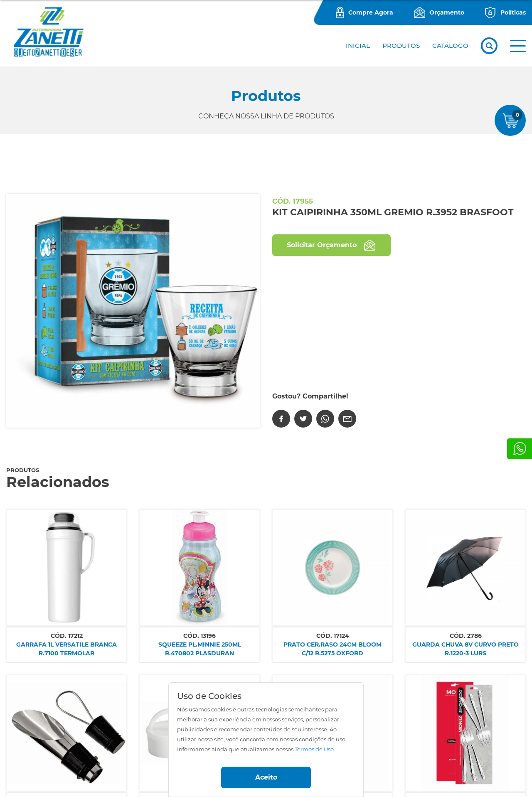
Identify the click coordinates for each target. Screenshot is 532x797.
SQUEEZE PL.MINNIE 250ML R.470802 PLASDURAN (200, 649)
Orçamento (447, 12)
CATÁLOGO (450, 46)
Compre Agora (371, 12)
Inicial (358, 46)
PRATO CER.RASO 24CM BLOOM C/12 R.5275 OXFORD (332, 649)
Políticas (513, 12)
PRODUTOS (401, 46)
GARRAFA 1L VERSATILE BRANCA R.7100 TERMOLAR (66, 649)
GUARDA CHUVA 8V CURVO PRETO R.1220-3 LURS (465, 649)
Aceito (266, 777)
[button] (518, 46)
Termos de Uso (314, 749)
